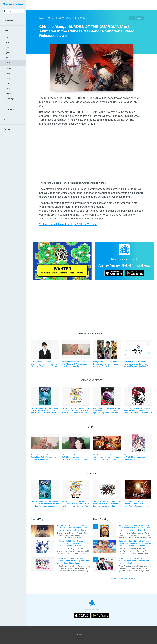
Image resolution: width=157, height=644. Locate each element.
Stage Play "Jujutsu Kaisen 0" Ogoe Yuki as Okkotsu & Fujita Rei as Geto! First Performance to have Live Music (138, 504)
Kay (84, 18)
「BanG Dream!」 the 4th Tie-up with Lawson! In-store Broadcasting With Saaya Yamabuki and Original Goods (73, 561)
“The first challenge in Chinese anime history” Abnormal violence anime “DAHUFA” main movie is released (106, 457)
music (8, 73)
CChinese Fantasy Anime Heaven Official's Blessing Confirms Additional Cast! (137, 457)
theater (8, 104)
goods (8, 58)
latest (8, 63)
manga (8, 68)
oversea (9, 89)
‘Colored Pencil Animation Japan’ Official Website (68, 224)
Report (6, 120)
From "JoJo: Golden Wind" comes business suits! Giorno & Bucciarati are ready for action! (134, 561)
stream (8, 94)
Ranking (7, 129)
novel (8, 78)
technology (10, 99)
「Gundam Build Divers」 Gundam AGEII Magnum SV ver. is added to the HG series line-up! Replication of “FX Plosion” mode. (73, 543)
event (8, 42)
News (6, 30)
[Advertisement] (90, 5)
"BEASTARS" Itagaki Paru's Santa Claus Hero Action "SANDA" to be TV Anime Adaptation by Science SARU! (138, 411)
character (9, 37)
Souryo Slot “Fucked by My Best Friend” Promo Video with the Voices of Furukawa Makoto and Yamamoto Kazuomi (135, 543)
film (7, 48)
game (8, 53)
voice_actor (10, 109)
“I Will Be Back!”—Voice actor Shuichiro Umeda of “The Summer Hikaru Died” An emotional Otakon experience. (44, 364)
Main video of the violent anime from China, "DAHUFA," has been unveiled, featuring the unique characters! (74, 364)
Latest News (9, 21)
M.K (79, 18)
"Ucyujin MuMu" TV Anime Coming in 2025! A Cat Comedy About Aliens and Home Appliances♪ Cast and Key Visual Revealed (45, 411)
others (8, 83)
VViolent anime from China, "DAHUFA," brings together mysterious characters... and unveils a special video (76, 457)
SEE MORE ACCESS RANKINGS (123, 579)
